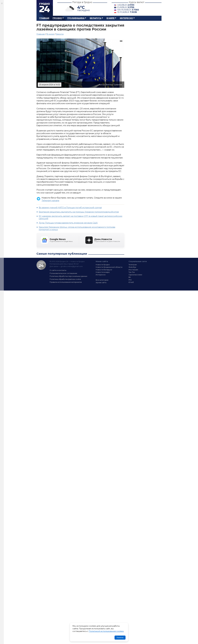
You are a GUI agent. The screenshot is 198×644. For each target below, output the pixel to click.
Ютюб (131, 282)
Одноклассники (135, 275)
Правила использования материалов (66, 282)
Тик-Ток (132, 272)
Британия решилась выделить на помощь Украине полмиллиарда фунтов (79, 212)
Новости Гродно (103, 265)
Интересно (126, 18)
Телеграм (133, 265)
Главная (44, 18)
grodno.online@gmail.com (72, 266)
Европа (60, 34)
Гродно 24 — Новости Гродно (41, 265)
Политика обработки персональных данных (68, 276)
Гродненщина (76, 18)
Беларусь (96, 18)
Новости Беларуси (104, 270)
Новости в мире (103, 272)
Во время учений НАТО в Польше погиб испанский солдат (70, 208)
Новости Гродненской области (109, 267)
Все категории (102, 280)
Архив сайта (101, 282)
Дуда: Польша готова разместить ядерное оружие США (68, 223)
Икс (130, 280)
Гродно (57, 18)
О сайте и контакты (58, 270)
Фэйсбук (132, 267)
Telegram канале (50, 201)
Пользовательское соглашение (63, 273)
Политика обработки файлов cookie (65, 279)
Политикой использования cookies (106, 631)
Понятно (120, 638)
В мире (111, 18)
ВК (130, 277)
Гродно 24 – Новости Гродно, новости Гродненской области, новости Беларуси (45, 8)
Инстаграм (133, 270)
